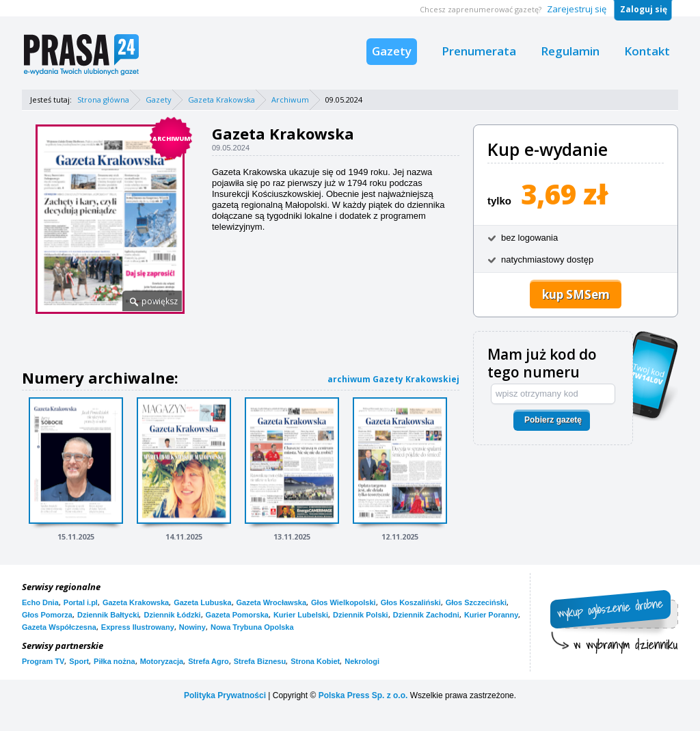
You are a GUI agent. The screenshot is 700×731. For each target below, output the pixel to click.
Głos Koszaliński (411, 602)
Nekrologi (362, 661)
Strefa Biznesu (260, 661)
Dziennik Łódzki (172, 615)
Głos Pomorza (47, 615)
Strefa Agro (208, 661)
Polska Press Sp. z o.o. (363, 695)
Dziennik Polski (361, 615)
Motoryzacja (162, 661)
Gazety (392, 51)
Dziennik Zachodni (426, 615)
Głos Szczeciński (476, 602)
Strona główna (103, 99)
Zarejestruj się (577, 9)
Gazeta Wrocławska (272, 602)
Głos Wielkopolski (344, 602)
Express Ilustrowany (138, 627)
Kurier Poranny (491, 615)
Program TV (43, 661)
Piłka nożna (115, 661)
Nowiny (192, 627)
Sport (79, 661)
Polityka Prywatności (225, 695)
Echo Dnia (40, 602)
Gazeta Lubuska (202, 602)
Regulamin (570, 51)
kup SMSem (576, 294)
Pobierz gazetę (553, 420)
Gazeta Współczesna (59, 627)
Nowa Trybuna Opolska (252, 627)
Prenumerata (479, 51)
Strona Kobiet (315, 661)
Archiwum (290, 99)
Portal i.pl (81, 602)
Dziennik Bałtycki (108, 615)
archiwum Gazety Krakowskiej (393, 379)
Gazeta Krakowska (221, 99)
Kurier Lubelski (301, 615)
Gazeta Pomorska (237, 615)
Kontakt (647, 51)
